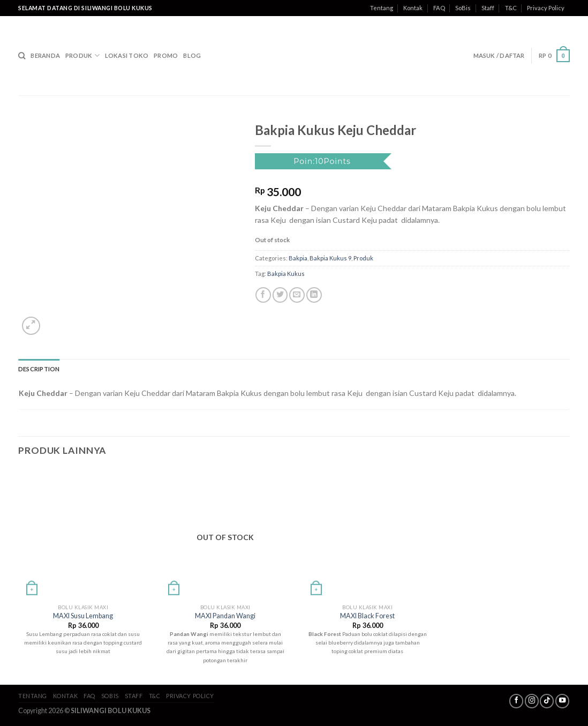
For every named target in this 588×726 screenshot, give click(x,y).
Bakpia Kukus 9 (330, 258)
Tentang (382, 8)
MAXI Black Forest (367, 616)
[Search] (22, 56)
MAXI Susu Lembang (83, 616)
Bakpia (298, 258)
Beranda (45, 55)
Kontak (413, 8)
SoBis (463, 8)
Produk (82, 55)
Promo (166, 55)
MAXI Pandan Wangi (225, 616)
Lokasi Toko (127, 55)
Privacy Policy (546, 8)
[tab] (39, 369)
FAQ (439, 8)
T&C (511, 8)
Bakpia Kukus (286, 274)
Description (39, 369)
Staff (488, 8)
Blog (192, 55)
